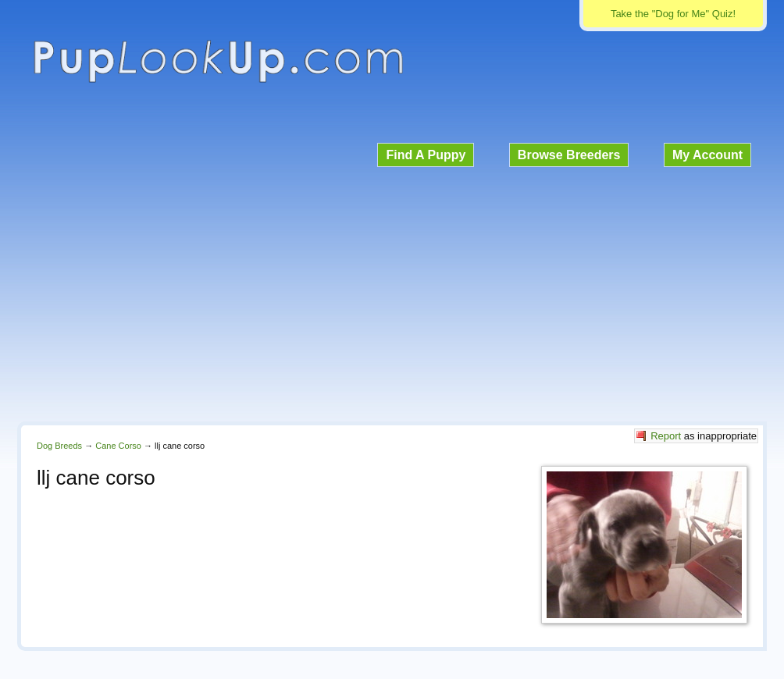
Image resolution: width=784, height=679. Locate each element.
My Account (707, 155)
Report (666, 436)
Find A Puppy (426, 155)
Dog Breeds (59, 446)
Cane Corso (118, 446)
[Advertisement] (392, 292)
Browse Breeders (569, 155)
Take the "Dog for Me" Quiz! (673, 14)
